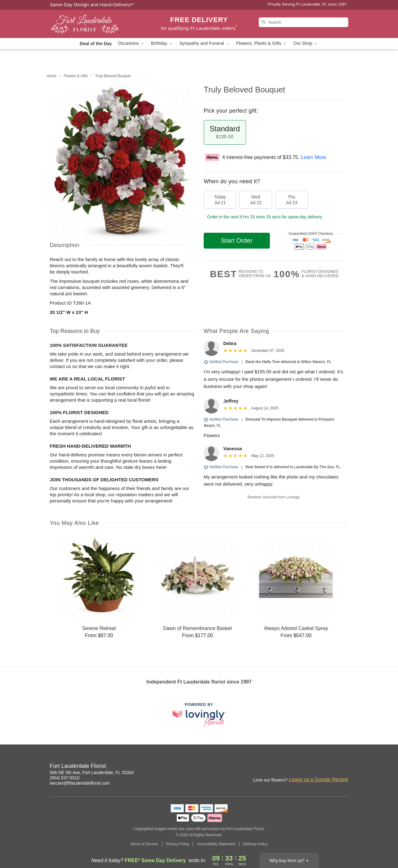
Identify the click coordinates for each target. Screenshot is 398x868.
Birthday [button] (162, 43)
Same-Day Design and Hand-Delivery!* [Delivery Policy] (92, 5)
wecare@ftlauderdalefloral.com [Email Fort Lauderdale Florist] (80, 783)
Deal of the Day (96, 44)
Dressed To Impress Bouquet (271, 419)
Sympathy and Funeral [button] (205, 43)
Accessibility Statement (216, 844)
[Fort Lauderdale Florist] (95, 24)
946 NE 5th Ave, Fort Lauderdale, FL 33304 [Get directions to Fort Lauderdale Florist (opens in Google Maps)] (92, 772)
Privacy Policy (178, 844)
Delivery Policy (255, 844)
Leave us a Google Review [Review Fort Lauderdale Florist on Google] (319, 779)
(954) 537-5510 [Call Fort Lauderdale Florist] (65, 778)
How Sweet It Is (259, 467)
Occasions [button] (132, 43)
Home (51, 76)
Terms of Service (144, 844)
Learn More (313, 157)
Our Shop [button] (306, 43)
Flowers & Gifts (76, 76)
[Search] (303, 22)
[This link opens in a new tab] (199, 715)
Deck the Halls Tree (263, 362)
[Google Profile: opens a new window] (344, 767)
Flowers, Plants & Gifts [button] (262, 43)
